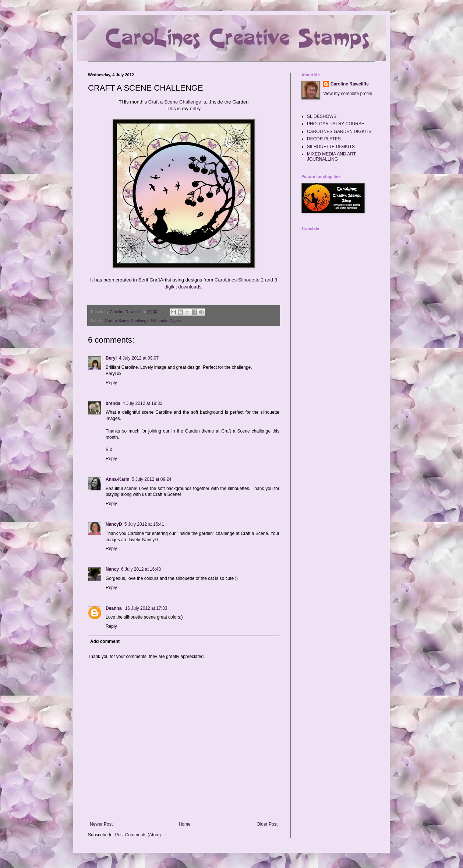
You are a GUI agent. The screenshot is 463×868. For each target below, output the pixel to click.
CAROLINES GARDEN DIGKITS (339, 132)
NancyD (114, 524)
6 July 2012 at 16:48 (141, 569)
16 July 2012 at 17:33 (146, 608)
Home (185, 824)
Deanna (114, 608)
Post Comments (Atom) (138, 835)
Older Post (267, 824)
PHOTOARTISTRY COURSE (336, 124)
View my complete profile (348, 94)
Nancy (112, 569)
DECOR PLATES (324, 139)
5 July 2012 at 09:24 (152, 479)
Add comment (105, 641)
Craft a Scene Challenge (175, 102)
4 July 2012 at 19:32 (142, 403)
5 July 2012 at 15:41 (144, 524)
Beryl (111, 358)
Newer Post (101, 824)
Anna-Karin (118, 479)
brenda (113, 403)
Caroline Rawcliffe (350, 84)
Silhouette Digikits (167, 321)
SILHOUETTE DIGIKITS (331, 147)
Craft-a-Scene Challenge (127, 321)
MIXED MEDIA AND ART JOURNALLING (331, 157)
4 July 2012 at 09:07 (139, 358)
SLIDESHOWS (322, 116)
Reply (111, 383)
